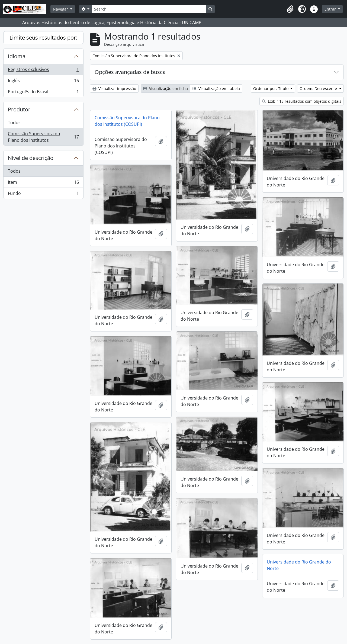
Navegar (61, 9)
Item (43, 183)
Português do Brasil (43, 93)
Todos (14, 123)
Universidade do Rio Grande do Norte (299, 565)
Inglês (43, 82)
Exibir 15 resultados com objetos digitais (302, 101)
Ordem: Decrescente (319, 88)
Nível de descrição (31, 158)
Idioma (17, 56)
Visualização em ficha (166, 88)
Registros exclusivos (43, 71)
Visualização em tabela (216, 88)
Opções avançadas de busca (130, 72)
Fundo (43, 194)
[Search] (149, 9)
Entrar (331, 9)
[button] (290, 9)
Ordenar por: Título (271, 88)
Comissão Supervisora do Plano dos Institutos (43, 137)
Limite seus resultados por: (43, 38)
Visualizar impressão (114, 88)
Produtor (19, 109)
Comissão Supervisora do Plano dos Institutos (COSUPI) (127, 121)
